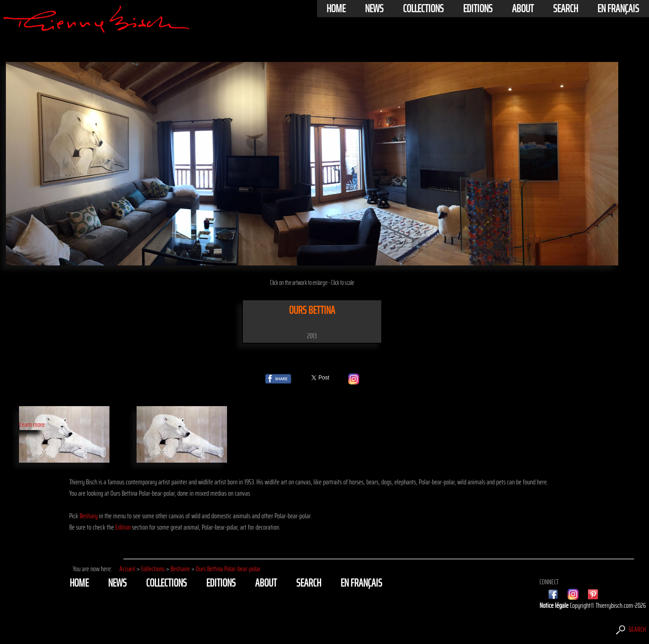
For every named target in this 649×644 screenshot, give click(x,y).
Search (566, 9)
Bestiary (89, 516)
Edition (123, 527)
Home (336, 9)
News (374, 9)
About (523, 9)
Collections (423, 9)
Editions (478, 9)
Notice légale (555, 605)
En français (618, 9)
